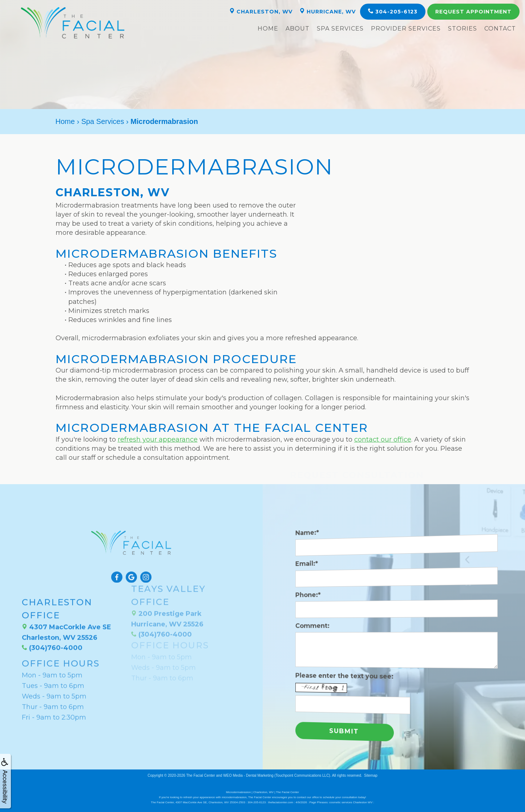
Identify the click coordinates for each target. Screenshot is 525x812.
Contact (500, 29)
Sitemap (371, 775)
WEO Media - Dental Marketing (248, 775)
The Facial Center (200, 775)
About (298, 29)
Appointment (473, 12)
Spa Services (340, 29)
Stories (463, 29)
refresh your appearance (158, 439)
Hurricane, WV (328, 11)
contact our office (383, 439)
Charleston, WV (261, 11)
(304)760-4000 (52, 623)
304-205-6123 (393, 11)
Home (268, 29)
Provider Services (406, 29)
